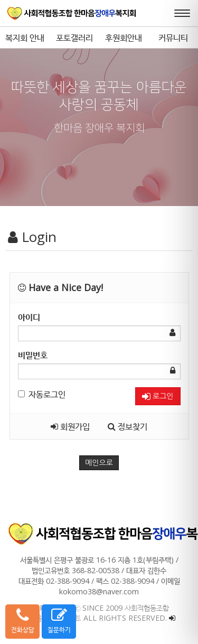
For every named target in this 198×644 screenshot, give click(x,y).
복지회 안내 (25, 38)
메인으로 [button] (99, 463)
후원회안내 (124, 38)
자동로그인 (42, 394)
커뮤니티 (173, 38)
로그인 (158, 396)
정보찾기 (128, 426)
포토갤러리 (74, 38)
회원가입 (70, 426)
